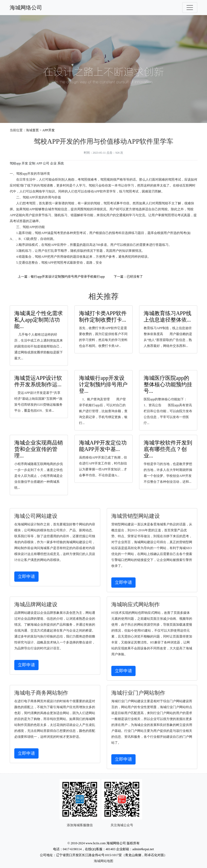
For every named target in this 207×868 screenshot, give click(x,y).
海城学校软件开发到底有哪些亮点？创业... (168, 449)
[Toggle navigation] (190, 8)
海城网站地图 (103, 861)
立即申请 (26, 576)
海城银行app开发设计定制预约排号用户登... (103, 384)
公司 (46, 163)
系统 (61, 163)
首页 (36, 130)
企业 (53, 163)
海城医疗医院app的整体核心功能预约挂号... (168, 384)
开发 (25, 163)
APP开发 (49, 130)
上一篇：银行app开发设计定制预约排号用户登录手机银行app (61, 277)
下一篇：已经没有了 (128, 277)
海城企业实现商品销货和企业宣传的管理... (39, 449)
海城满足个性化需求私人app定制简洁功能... (39, 320)
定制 (32, 163)
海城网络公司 (26, 8)
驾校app (15, 163)
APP (39, 163)
